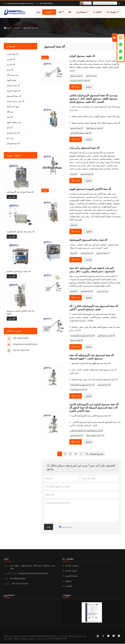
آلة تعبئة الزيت (12, 54)
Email (76, 87)
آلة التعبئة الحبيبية (13, 91)
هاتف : (6, 579)
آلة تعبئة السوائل (13, 86)
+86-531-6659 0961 (21, 350)
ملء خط (10, 138)
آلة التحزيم (11, 65)
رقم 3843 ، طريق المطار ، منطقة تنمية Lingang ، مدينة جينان (33, 567)
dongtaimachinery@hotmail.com (21, 3)
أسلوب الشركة (71, 571)
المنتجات (49, 12)
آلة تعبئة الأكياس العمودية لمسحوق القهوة (20, 312)
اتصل (6, 559)
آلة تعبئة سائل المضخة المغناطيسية (21, 232)
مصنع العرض (82, 12)
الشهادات (67, 596)
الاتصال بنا (98, 12)
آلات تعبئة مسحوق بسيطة (95, 436)
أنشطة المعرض (71, 576)
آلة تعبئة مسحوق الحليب (79, 390)
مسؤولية (69, 581)
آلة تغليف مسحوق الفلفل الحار (81, 133)
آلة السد (10, 117)
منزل (38, 12)
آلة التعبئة (74, 225)
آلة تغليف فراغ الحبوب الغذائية (19, 271)
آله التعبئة (74, 174)
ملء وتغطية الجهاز (14, 123)
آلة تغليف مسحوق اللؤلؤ (95, 128)
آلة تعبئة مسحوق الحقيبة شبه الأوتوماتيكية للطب (87, 431)
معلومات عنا (113, 12)
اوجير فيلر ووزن (102, 291)
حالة (70, 12)
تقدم (49, 527)
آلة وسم (10, 70)
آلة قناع (10, 128)
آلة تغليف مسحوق (76, 76)
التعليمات (69, 586)
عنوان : (7, 566)
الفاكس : (7, 584)
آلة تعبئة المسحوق (77, 128)
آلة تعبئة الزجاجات (87, 254)
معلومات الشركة (72, 566)
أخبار (61, 12)
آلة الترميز (11, 59)
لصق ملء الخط (13, 107)
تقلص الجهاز (11, 80)
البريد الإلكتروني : (11, 574)
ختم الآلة (10, 112)
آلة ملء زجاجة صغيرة (15, 101)
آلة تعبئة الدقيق (91, 76)
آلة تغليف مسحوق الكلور (106, 336)
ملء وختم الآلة (13, 75)
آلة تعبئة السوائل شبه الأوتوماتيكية (20, 192)
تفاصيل (89, 87)
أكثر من (12, 197)
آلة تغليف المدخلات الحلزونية (80, 81)
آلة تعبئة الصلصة (13, 133)
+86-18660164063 (46, 3)
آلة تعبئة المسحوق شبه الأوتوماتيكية (82, 336)
